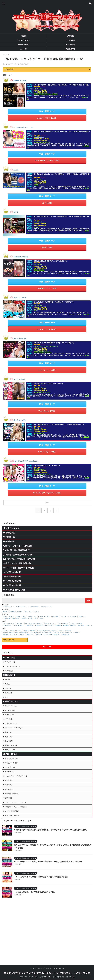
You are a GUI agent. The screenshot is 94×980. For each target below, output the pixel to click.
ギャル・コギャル (8, 613)
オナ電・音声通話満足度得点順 (18, 551)
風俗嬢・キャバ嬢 (27, 615)
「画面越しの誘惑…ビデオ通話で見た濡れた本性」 (36, 945)
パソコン (55, 94)
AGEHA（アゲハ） (23, 80)
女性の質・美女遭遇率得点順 (16, 547)
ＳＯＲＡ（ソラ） (22, 417)
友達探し (77, 629)
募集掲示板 (30, 622)
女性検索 (58, 622)
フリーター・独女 (44, 613)
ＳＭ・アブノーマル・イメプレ (12, 627)
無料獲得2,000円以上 (14, 868)
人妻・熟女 (55, 613)
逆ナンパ (89, 622)
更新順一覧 (9, 534)
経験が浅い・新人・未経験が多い (18, 856)
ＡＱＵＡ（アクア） (23, 296)
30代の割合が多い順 (12, 578)
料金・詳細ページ (47, 111)
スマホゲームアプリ (47, 604)
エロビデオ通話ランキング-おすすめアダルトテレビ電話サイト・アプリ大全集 (47, 973)
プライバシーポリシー (37, 968)
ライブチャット (39, 88)
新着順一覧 (9, 530)
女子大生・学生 (21, 613)
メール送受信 (7, 622)
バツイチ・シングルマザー (69, 613)
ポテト (17, 211)
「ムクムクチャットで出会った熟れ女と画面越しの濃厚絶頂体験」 (43, 930)
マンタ (17, 169)
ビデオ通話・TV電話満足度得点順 (19, 556)
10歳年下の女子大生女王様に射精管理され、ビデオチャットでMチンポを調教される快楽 (52, 883)
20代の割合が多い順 (12, 573)
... (80, 97)
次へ (47, 499)
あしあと (20, 620)
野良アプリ (30, 631)
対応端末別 (9, 677)
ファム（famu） (22, 377)
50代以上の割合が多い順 (14, 587)
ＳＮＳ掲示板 (34, 604)
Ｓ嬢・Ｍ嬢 (7, 615)
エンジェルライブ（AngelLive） (31, 458)
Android (41, 94)
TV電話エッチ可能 (29, 627)
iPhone (36, 94)
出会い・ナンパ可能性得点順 (17, 560)
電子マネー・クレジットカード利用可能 (47, 631)
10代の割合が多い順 (12, 569)
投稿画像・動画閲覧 (69, 622)
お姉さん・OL (32, 613)
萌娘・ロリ (82, 613)
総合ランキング (11, 525)
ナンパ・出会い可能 (13, 862)
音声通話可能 (65, 631)
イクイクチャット (22, 336)
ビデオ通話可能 (58, 629)
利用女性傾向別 (11, 712)
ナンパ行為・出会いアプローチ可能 (41, 629)
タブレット (48, 94)
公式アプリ (69, 629)
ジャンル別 (9, 654)
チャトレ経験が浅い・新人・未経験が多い (16, 629)
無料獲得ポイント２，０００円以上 (14, 631)
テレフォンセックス (50, 620)
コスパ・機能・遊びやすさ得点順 (18, 565)
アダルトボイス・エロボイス (33, 620)
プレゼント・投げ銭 (76, 620)
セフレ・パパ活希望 (65, 627)
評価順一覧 (9, 538)
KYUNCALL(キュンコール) (27, 127)
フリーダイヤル (63, 620)
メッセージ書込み (19, 622)
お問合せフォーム (59, 968)
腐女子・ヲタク (39, 615)
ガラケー (20, 608)
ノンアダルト (11, 831)
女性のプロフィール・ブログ (44, 622)
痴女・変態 (16, 615)
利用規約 (48, 968)
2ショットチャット (9, 620)
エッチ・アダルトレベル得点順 (18, 543)
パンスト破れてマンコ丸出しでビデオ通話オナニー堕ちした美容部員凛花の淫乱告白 (51, 915)
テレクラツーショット (51, 344)
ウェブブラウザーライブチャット (47, 627)
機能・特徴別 (10, 783)
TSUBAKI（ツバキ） (24, 255)
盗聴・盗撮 (81, 622)
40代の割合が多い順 (12, 582)
